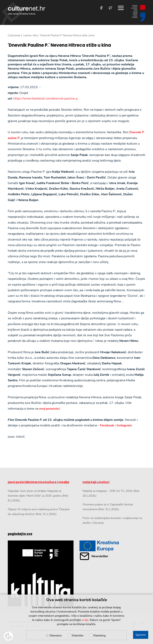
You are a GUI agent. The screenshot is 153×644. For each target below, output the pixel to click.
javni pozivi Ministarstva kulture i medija (38, 482)
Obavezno (56, 636)
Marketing (99, 636)
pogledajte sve (20, 534)
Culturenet (14, 36)
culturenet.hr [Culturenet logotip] (26, 10)
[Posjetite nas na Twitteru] (110, 8)
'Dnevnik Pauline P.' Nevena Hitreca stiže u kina (59, 45)
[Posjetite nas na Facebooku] (101, 8)
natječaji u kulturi (96, 482)
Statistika (77, 636)
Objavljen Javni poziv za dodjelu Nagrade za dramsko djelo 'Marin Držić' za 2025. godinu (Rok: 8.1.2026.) (38, 496)
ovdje (85, 620)
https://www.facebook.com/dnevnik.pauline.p (45, 99)
